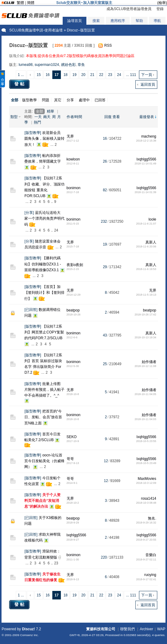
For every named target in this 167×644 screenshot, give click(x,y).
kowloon (73, 159)
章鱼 (81, 65)
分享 (70, 100)
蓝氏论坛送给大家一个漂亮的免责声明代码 (44, 218)
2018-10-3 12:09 (146, 483)
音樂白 (151, 555)
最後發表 (147, 117)
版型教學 (30, 100)
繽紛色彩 (68, 65)
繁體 (20, 3)
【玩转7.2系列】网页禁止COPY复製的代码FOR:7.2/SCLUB (44, 332)
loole (152, 219)
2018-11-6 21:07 (146, 224)
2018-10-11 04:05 (145, 394)
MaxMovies (147, 479)
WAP (161, 629)
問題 (46, 100)
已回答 (100, 100)
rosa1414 (148, 498)
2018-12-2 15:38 (146, 141)
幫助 (139, 21)
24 (119, 75)
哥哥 (70, 459)
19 (74, 75)
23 (110, 75)
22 (101, 75)
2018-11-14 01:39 (145, 192)
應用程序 (118, 21)
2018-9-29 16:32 (146, 523)
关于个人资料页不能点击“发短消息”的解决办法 (42, 501)
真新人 (151, 242)
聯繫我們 (127, 629)
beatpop (73, 310)
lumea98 (26, 65)
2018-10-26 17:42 (145, 315)
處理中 (84, 100)
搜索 (96, 21)
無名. (152, 518)
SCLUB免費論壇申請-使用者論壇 (36, 30)
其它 (58, 100)
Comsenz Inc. (29, 635)
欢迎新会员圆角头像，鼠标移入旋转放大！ (44, 139)
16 (48, 75)
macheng (149, 136)
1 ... (21, 75)
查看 (116, 117)
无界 (70, 136)
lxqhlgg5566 (146, 159)
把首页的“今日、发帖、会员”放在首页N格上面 (43, 417)
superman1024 (47, 65)
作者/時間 (74, 117)
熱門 (37, 122)
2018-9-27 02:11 (146, 559)
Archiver (146, 629)
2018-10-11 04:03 (145, 419)
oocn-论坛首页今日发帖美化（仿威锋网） (44, 461)
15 (39, 75)
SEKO (72, 437)
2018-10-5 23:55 (146, 441)
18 (66, 75)
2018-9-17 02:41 (146, 579)
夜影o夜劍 (75, 265)
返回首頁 (148, 85)
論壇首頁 (75, 21)
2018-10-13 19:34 (145, 337)
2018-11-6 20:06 (146, 246)
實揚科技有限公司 (101, 629)
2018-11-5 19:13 (146, 295)
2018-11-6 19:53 (146, 269)
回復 (108, 117)
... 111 (131, 75)
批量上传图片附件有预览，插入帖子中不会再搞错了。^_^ (44, 390)
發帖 (20, 84)
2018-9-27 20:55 (146, 540)
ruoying (150, 575)
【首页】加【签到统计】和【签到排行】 (44, 293)
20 (83, 75)
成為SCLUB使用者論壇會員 (129, 9)
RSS (108, 45)
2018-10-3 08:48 (146, 503)
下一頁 (147, 75)
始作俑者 (149, 362)
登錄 (160, 9)
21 (92, 75)
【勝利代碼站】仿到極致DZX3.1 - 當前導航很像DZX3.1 (43, 264)
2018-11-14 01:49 (145, 164)
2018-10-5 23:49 (146, 463)
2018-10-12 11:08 (145, 366)
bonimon (74, 188)
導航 (157, 21)
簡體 (31, 3)
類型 (14, 117)
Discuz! (28, 629)
